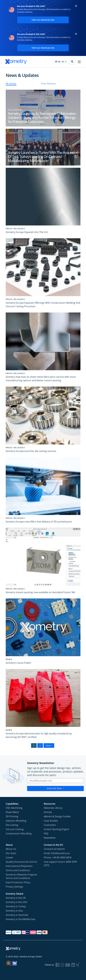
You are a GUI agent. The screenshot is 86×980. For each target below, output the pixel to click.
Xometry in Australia (17, 915)
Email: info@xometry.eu (57, 853)
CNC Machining (14, 808)
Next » (49, 745)
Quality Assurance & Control (21, 862)
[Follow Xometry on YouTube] (68, 965)
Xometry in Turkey (16, 906)
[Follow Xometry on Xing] (78, 965)
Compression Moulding (19, 833)
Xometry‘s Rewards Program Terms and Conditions (21, 876)
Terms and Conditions (18, 870)
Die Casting (12, 825)
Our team (11, 853)
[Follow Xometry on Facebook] (57, 965)
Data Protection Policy (18, 882)
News (9, 659)
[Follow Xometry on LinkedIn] (73, 965)
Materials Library (53, 808)
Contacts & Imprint (54, 849)
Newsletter (50, 838)
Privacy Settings (14, 887)
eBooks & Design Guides (57, 816)
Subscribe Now (55, 788)
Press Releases (48, 83)
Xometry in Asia (14, 911)
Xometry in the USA (16, 902)
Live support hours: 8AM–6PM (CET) (60, 864)
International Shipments (19, 866)
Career (9, 857)
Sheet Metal (12, 812)
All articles (11, 83)
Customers (50, 825)
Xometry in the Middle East (21, 919)
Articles (48, 812)
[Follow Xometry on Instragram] (62, 965)
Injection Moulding (16, 821)
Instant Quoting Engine (56, 829)
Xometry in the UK (16, 898)
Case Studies (51, 821)
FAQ (46, 833)
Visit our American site (43, 20)
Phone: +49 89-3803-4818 (58, 857)
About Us (11, 849)
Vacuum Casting (15, 829)
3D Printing (12, 816)
